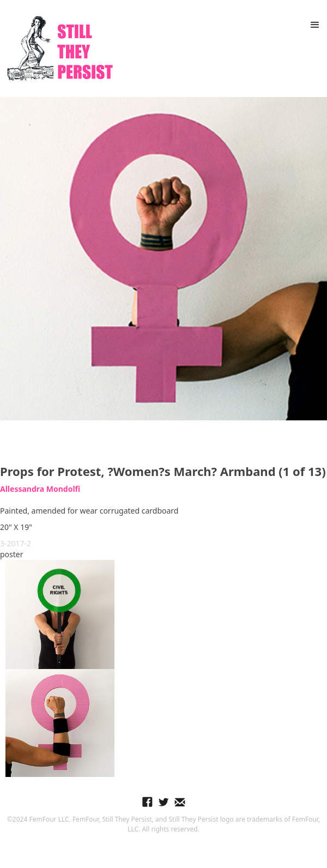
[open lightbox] (163, 259)
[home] (57, 49)
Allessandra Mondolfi (40, 489)
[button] (315, 25)
